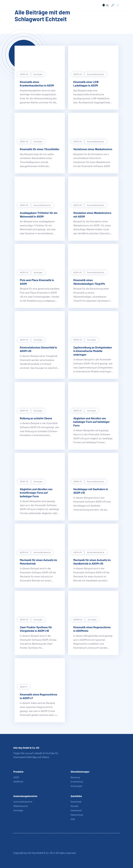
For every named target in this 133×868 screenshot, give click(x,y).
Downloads (76, 802)
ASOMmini (78, 619)
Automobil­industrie (96, 74)
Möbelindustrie (21, 806)
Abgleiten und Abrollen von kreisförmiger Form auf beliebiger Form (36, 493)
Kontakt (75, 806)
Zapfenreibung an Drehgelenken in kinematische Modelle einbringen (93, 351)
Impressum (76, 810)
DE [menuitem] (107, 5)
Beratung (75, 777)
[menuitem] (105, 5)
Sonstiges (38, 74)
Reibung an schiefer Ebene (36, 418)
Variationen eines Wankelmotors (93, 149)
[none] (105, 5)
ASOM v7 (24, 687)
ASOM (16, 777)
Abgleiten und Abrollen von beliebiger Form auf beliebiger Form (92, 422)
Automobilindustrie (23, 802)
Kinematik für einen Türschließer (40, 149)
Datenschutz (77, 815)
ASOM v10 (24, 74)
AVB (73, 819)
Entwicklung (77, 782)
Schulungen (77, 786)
